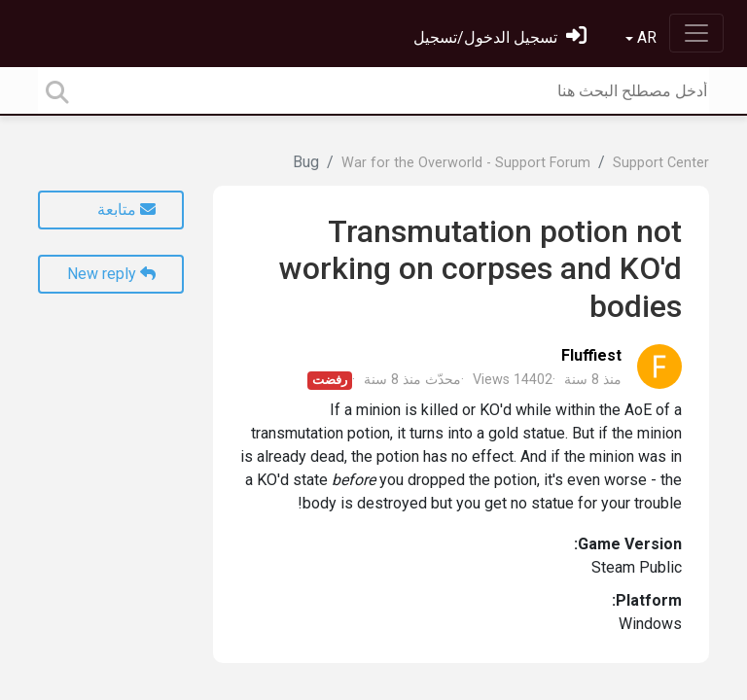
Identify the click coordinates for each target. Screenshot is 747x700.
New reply (111, 274)
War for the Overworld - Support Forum (466, 163)
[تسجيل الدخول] (500, 37)
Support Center (661, 163)
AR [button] (645, 37)
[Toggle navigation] (696, 33)
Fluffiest (591, 355)
